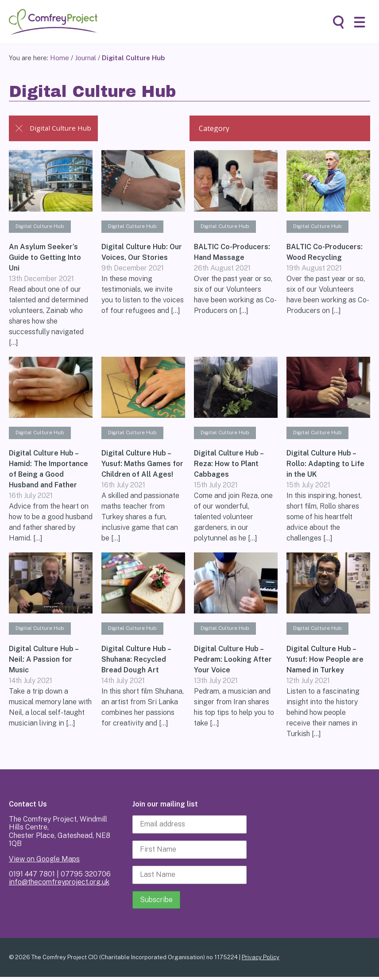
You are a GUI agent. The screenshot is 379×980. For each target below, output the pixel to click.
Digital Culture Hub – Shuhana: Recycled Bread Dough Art (136, 662)
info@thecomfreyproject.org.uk (59, 885)
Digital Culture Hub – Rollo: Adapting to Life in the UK (325, 465)
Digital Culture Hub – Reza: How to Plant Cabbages (228, 465)
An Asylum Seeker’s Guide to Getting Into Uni (45, 258)
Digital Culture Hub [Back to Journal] (55, 128)
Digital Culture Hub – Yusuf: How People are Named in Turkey (325, 662)
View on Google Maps (44, 862)
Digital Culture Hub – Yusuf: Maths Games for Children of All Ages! (142, 465)
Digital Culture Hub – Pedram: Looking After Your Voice (233, 662)
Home (60, 58)
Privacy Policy (261, 960)
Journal (85, 58)
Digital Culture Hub (42, 227)
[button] (360, 22)
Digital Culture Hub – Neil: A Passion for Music (43, 662)
